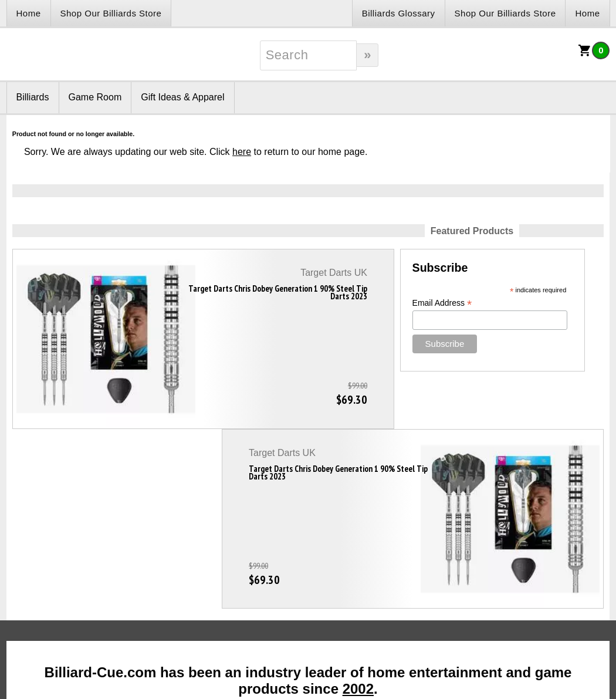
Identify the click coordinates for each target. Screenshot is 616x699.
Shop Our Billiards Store (111, 13)
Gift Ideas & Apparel (182, 97)
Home (29, 13)
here (242, 152)
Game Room (95, 97)
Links (37, 567)
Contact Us (176, 567)
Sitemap (407, 567)
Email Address (258, 303)
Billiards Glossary (399, 13)
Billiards (33, 97)
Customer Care (293, 575)
